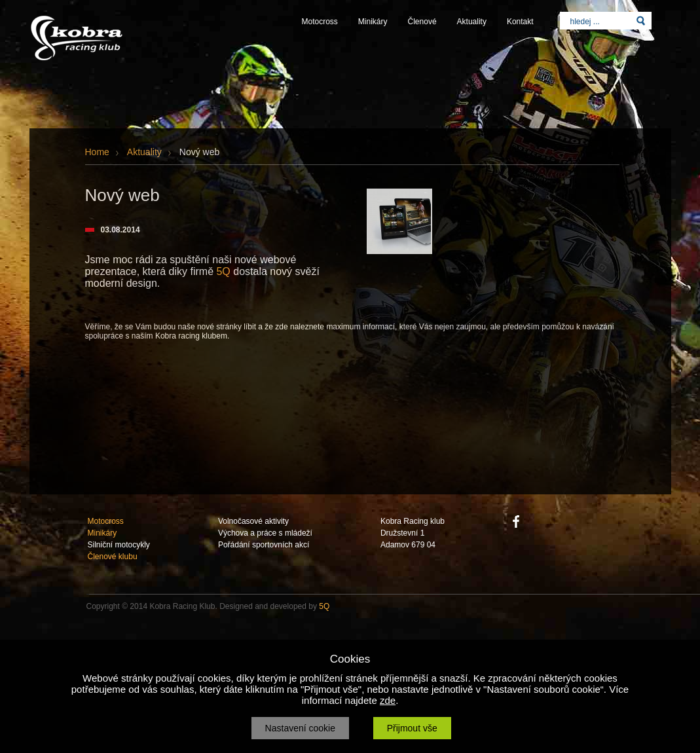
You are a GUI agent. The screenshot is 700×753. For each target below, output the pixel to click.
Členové (422, 22)
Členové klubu (113, 557)
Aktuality (472, 22)
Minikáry (373, 22)
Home (97, 152)
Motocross (320, 22)
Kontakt (520, 22)
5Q (223, 271)
